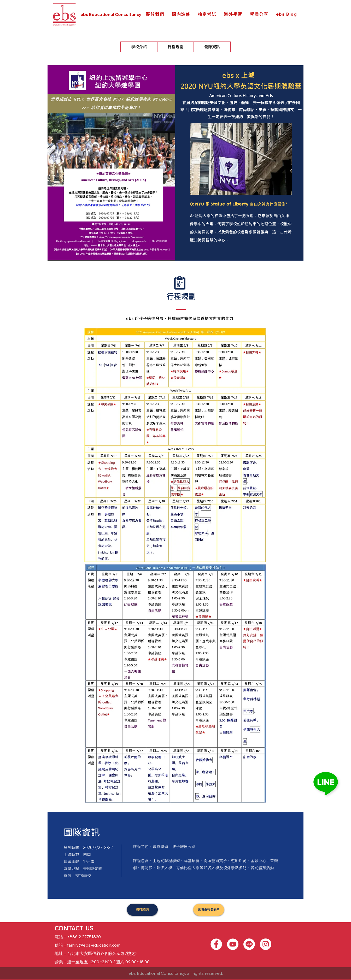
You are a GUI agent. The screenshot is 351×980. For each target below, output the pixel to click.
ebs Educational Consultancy (111, 14)
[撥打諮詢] (142, 910)
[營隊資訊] (212, 47)
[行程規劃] (175, 47)
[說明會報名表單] (209, 910)
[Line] (249, 944)
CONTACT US (74, 928)
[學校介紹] (139, 47)
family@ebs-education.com (94, 945)
